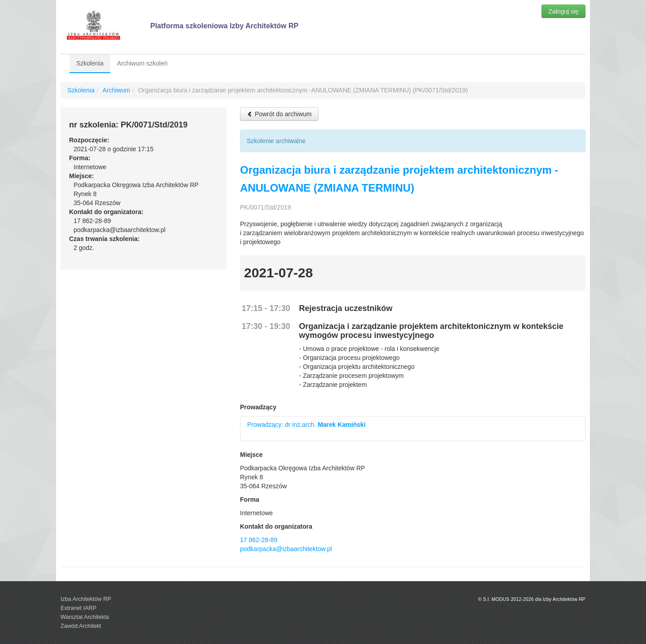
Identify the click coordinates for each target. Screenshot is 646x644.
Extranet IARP (79, 608)
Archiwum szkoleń (142, 63)
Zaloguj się (563, 11)
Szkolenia (90, 63)
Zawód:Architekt (81, 626)
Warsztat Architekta (85, 617)
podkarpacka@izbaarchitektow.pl (286, 549)
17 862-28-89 (259, 540)
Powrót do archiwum (279, 114)
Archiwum (116, 90)
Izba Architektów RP (86, 599)
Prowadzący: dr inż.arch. (306, 425)
